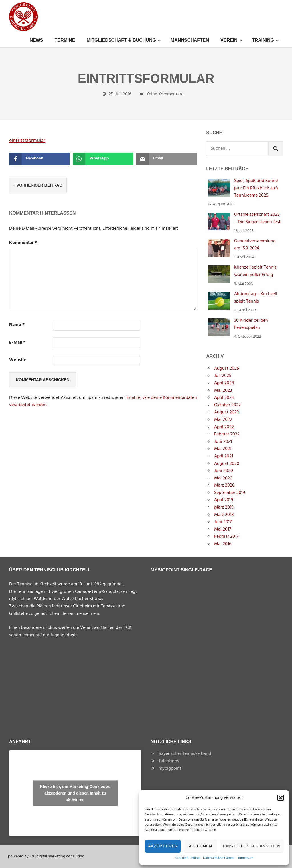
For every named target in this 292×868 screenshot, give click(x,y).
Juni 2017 (223, 522)
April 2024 (224, 383)
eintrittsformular (27, 141)
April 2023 (224, 398)
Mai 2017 (223, 529)
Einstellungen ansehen (252, 846)
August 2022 (227, 412)
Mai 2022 (223, 420)
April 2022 (224, 427)
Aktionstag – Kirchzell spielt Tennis (256, 298)
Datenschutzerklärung (219, 858)
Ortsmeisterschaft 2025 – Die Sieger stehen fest (257, 218)
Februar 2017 (226, 537)
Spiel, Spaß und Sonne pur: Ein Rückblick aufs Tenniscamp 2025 (256, 188)
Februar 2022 (227, 434)
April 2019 (224, 500)
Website (18, 360)
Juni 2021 (223, 442)
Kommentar (23, 243)
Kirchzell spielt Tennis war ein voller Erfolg (255, 271)
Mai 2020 (223, 478)
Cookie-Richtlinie (188, 858)
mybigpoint (170, 769)
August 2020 (227, 464)
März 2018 (224, 515)
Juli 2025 (223, 376)
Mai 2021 (223, 449)
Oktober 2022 (227, 405)
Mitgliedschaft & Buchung (124, 40)
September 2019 (230, 493)
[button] (281, 798)
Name (17, 325)
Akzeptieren (163, 846)
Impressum (245, 858)
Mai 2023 (223, 391)
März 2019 (224, 507)
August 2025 (227, 369)
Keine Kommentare (165, 94)
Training (266, 40)
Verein (231, 40)
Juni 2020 (224, 471)
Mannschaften (190, 40)
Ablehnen (200, 846)
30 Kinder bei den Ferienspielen (251, 324)
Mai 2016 (223, 544)
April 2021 (224, 456)
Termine (65, 40)
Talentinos (169, 761)
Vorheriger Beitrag (39, 185)
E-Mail (17, 343)
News (36, 40)
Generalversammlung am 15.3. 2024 (255, 245)
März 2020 (224, 485)
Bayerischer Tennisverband (185, 754)
